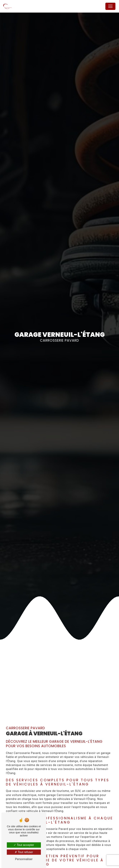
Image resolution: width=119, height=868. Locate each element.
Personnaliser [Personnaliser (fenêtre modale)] (24, 859)
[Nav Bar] (110, 6)
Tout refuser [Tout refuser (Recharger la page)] (24, 852)
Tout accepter (24, 845)
